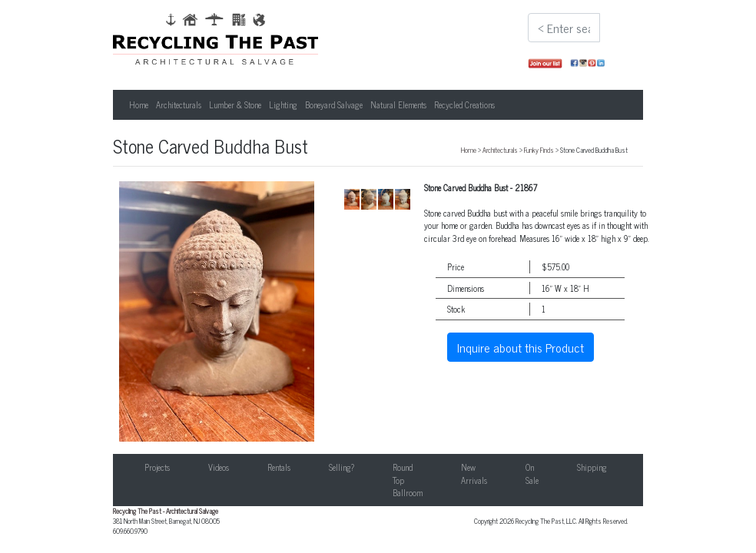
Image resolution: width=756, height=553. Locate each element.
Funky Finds (539, 150)
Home (139, 104)
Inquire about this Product (521, 347)
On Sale (532, 474)
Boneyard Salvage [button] (334, 104)
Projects (157, 467)
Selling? (342, 467)
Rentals (279, 467)
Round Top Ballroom (408, 480)
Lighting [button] (283, 104)
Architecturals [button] (179, 104)
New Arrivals (474, 474)
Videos (219, 467)
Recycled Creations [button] (464, 104)
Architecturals (500, 150)
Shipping (592, 467)
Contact (658, 467)
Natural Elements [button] (398, 104)
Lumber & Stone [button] (235, 104)
